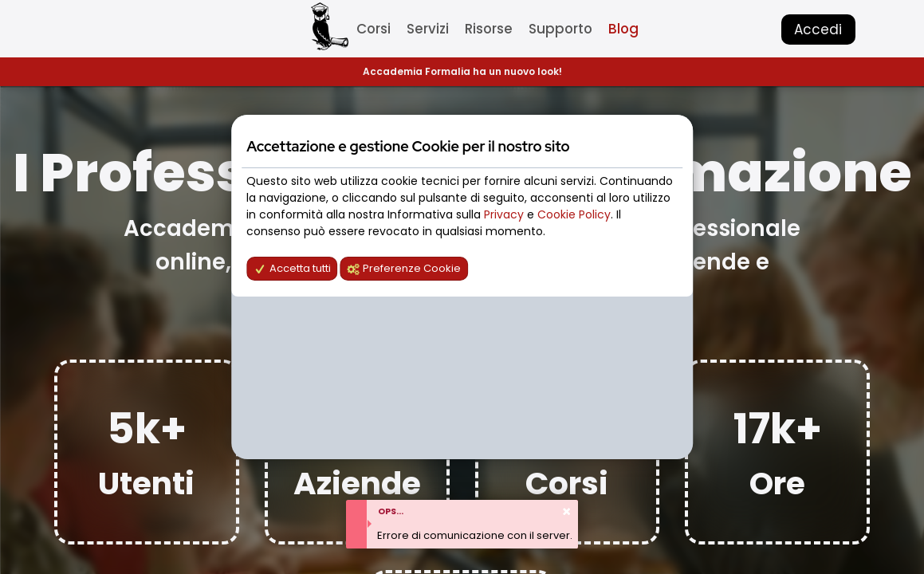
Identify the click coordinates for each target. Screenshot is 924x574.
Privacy (505, 214)
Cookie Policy (574, 214)
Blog (623, 29)
